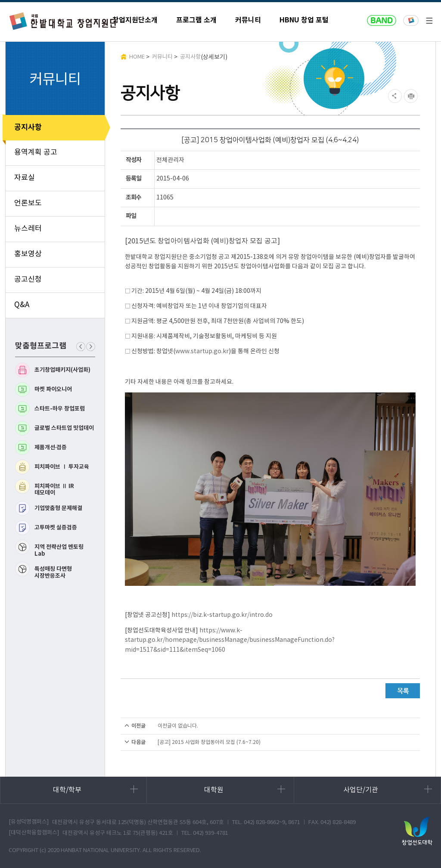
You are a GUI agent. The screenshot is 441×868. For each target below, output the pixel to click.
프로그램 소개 (196, 20)
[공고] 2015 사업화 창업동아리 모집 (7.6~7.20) (209, 742)
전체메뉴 (429, 21)
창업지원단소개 (135, 20)
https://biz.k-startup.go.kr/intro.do (222, 615)
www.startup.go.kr (202, 352)
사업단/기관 (388, 790)
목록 (403, 691)
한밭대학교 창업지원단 (63, 21)
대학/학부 (96, 790)
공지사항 (190, 57)
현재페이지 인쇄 (412, 96)
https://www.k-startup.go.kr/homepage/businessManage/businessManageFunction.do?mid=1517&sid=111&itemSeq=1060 (230, 640)
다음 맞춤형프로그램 (91, 351)
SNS (394, 96)
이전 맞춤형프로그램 (81, 351)
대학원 (245, 790)
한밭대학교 (411, 21)
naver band (382, 21)
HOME (137, 57)
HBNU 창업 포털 (304, 20)
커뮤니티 (248, 20)
